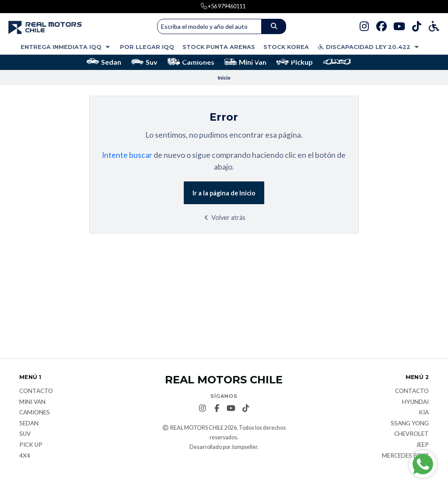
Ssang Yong (410, 424)
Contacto (273, 60)
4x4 (25, 456)
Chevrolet (411, 434)
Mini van (32, 402)
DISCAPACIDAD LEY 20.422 (369, 47)
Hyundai (415, 402)
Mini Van (245, 62)
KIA (424, 413)
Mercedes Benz (405, 456)
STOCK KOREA (286, 47)
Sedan (104, 62)
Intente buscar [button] (127, 155)
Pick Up (31, 445)
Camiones (35, 413)
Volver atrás (224, 217)
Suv (144, 62)
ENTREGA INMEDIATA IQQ (66, 47)
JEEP (422, 445)
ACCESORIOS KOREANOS (197, 60)
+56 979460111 (226, 6)
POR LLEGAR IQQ (147, 47)
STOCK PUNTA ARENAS (219, 47)
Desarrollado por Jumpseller (223, 447)
